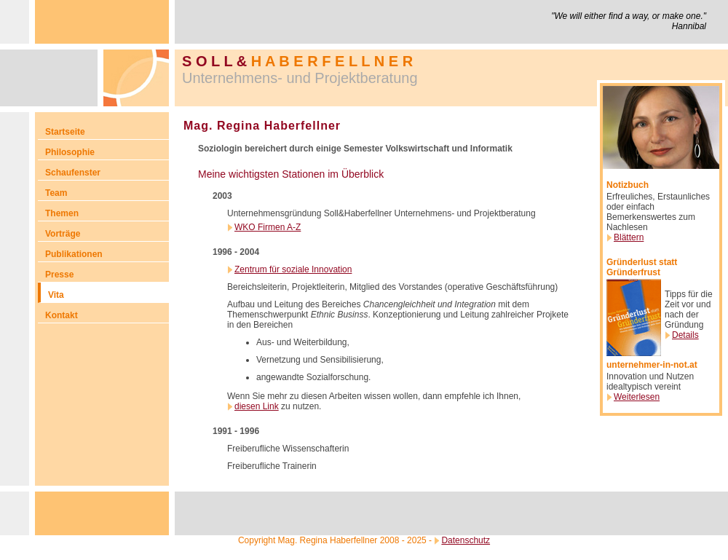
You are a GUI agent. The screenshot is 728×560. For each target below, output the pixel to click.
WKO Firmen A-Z (268, 227)
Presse (59, 275)
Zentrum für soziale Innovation (293, 269)
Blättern (629, 237)
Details (685, 335)
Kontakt (62, 315)
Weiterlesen (637, 397)
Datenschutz (466, 540)
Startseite (65, 132)
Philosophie (70, 152)
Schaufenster (73, 173)
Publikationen (74, 254)
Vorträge (63, 234)
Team (56, 193)
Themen (62, 213)
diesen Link (257, 406)
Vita (56, 295)
